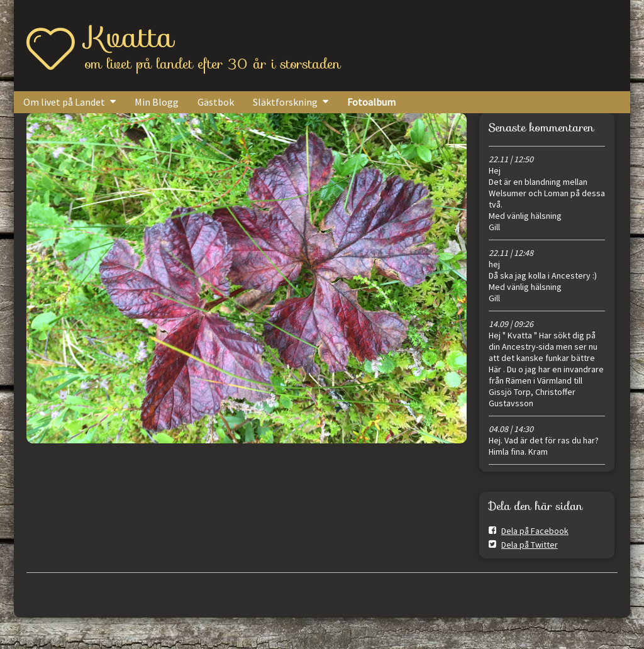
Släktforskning (285, 102)
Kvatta (130, 37)
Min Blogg (157, 102)
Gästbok (216, 102)
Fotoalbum (371, 102)
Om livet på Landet (64, 102)
